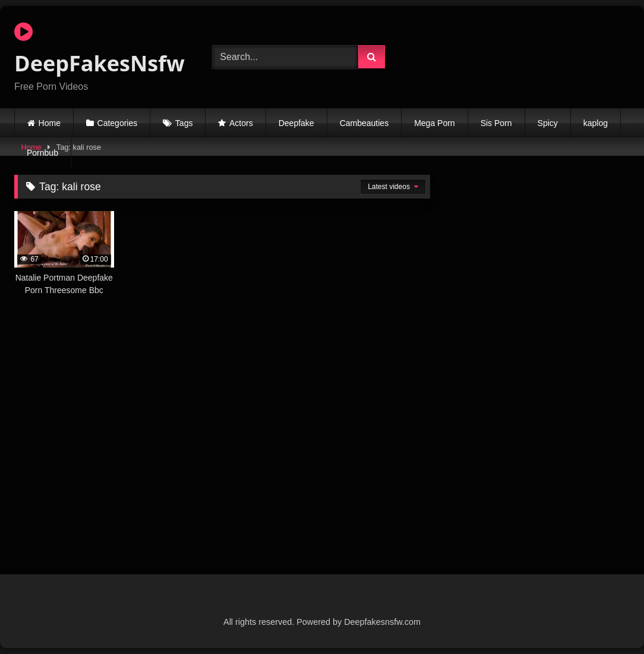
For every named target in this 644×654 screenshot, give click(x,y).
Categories (118, 123)
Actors (241, 123)
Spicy (548, 123)
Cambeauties (364, 123)
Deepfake (296, 123)
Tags (184, 123)
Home (50, 123)
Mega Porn (434, 123)
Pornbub (42, 153)
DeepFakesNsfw (99, 49)
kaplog (596, 123)
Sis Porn (496, 123)
